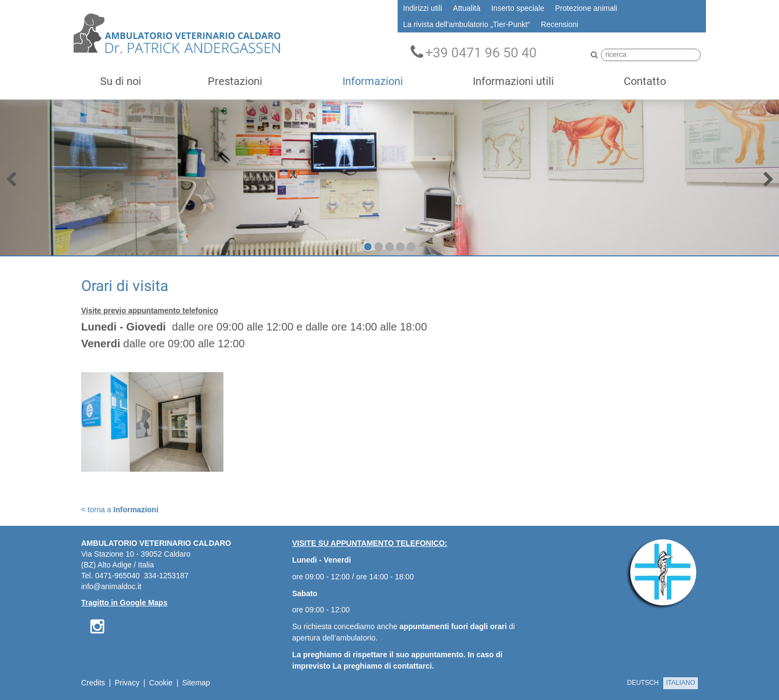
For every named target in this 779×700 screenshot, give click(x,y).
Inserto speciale (518, 8)
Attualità (467, 8)
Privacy (127, 683)
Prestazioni (235, 81)
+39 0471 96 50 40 (474, 52)
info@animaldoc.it (111, 586)
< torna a (120, 510)
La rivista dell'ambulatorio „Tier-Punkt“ (467, 24)
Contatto (645, 81)
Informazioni (373, 81)
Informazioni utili (513, 81)
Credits (93, 683)
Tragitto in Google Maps (124, 603)
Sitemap (196, 683)
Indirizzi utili (422, 8)
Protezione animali (586, 8)
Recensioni (560, 24)
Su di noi (121, 81)
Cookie (161, 683)
